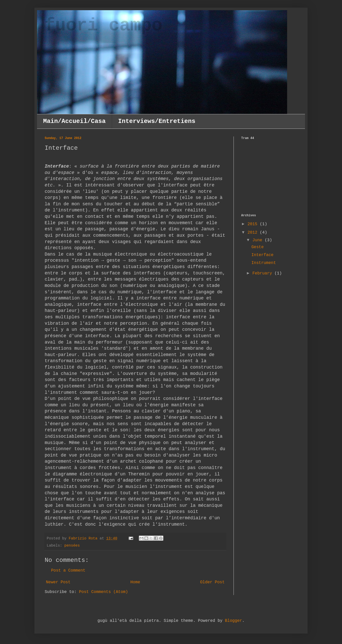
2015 (254, 224)
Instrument (264, 263)
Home (135, 582)
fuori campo (104, 26)
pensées (72, 546)
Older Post (212, 582)
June (259, 240)
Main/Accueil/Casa (74, 121)
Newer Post (58, 582)
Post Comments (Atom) (103, 592)
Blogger (233, 621)
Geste (258, 247)
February (263, 273)
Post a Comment (68, 571)
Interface (262, 255)
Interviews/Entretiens (157, 121)
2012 (254, 233)
